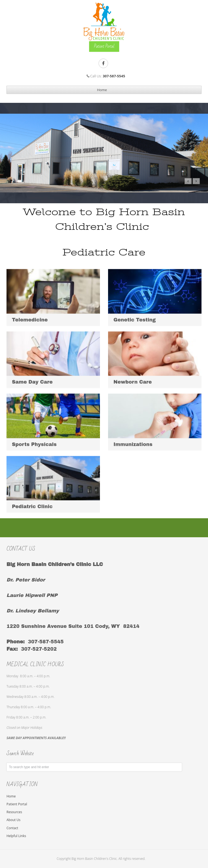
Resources (14, 812)
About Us (13, 820)
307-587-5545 (114, 76)
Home (11, 796)
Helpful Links (16, 836)
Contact (12, 828)
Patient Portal (17, 804)
